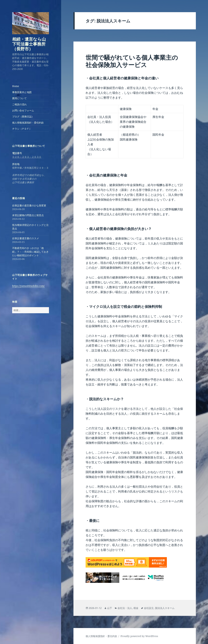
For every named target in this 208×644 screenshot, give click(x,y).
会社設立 (149, 608)
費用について (19, 98)
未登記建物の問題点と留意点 (28, 215)
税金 (136, 608)
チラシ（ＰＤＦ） (22, 129)
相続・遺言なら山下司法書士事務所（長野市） (29, 44)
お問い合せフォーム (23, 110)
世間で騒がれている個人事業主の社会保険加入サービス (132, 61)
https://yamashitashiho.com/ (28, 286)
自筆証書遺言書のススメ (26, 238)
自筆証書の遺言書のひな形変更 (29, 205)
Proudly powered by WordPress (139, 636)
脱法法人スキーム (165, 608)
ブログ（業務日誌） (23, 116)
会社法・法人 (125, 608)
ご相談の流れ (19, 104)
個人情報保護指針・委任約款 (28, 123)
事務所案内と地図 (22, 92)
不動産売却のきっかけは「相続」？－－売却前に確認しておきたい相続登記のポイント (30, 252)
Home (16, 86)
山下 (110, 608)
